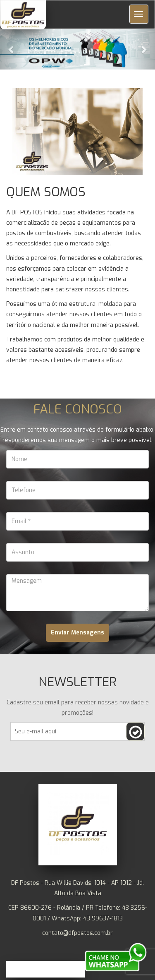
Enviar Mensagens (77, 633)
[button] (77, 49)
